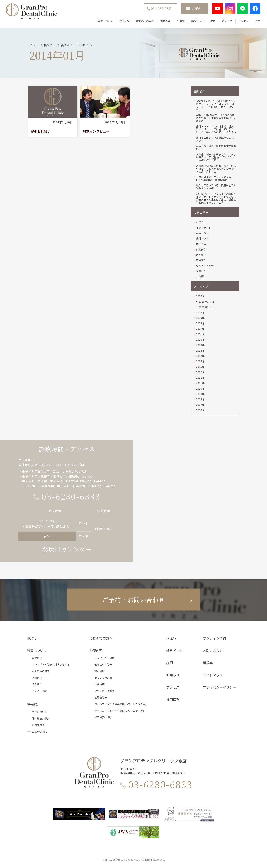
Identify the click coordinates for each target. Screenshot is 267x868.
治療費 (181, 21)
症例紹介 (201, 255)
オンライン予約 (214, 638)
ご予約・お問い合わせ (133, 599)
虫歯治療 (99, 684)
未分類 (200, 277)
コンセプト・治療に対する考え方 (51, 664)
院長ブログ (38, 725)
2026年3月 (205, 302)
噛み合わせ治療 (103, 664)
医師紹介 (37, 678)
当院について (105, 21)
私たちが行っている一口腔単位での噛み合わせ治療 (216, 187)
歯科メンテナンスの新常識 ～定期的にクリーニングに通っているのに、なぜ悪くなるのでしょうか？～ (216, 129)
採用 (258, 21)
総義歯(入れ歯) (103, 717)
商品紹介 (201, 260)
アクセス (244, 21)
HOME (31, 638)
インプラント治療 (105, 658)
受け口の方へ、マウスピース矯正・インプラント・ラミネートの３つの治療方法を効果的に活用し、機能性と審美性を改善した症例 (216, 198)
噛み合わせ (202, 233)
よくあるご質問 (41, 671)
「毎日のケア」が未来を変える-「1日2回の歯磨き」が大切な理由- (216, 178)
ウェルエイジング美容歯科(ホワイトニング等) (120, 704)
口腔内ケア (202, 249)
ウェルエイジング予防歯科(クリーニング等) (119, 711)
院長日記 (201, 271)
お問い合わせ (213, 650)
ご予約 (197, 8)
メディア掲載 (39, 691)
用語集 (208, 663)
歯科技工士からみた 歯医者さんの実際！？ (215, 139)
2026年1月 (205, 307)
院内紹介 (37, 684)
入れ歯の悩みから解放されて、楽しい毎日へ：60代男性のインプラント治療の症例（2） (216, 157)
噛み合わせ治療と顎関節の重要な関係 (216, 147)
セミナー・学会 (205, 266)
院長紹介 (125, 21)
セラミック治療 (103, 678)
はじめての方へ (145, 21)
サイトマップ (213, 675)
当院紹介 (37, 658)
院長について (39, 712)
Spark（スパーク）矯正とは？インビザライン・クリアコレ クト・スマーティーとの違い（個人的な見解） (216, 105)
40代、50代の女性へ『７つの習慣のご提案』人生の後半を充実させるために (216, 118)
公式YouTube (39, 732)
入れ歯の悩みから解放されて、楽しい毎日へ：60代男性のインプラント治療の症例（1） (216, 169)
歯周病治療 (101, 697)
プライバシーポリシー (219, 687)
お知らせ (227, 21)
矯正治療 (201, 244)
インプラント (204, 228)
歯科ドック (198, 21)
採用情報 (173, 699)
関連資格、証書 (41, 718)
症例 (213, 21)
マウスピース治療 (104, 691)
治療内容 (165, 21)
